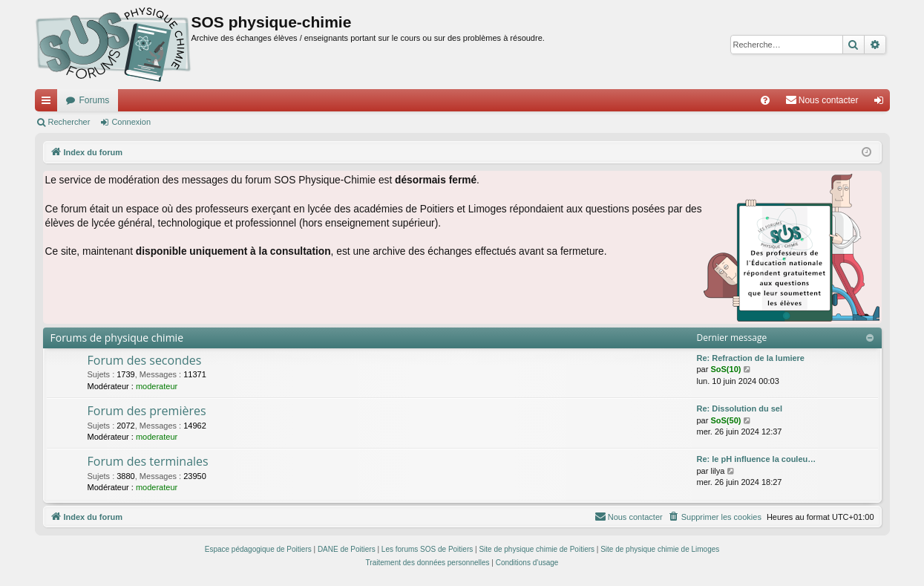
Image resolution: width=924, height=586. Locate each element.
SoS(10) (725, 369)
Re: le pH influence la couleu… (757, 459)
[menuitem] (765, 100)
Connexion (131, 122)
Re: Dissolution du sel (740, 408)
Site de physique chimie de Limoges (660, 549)
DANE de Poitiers (347, 549)
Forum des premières (147, 411)
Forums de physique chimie (117, 338)
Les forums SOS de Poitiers (427, 549)
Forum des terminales (148, 461)
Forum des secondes (145, 360)
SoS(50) (725, 420)
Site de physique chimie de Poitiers (537, 549)
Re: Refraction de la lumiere (751, 358)
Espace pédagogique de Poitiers (258, 549)
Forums (95, 100)
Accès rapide (49, 103)
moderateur (157, 386)
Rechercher (69, 122)
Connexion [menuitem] (881, 103)
